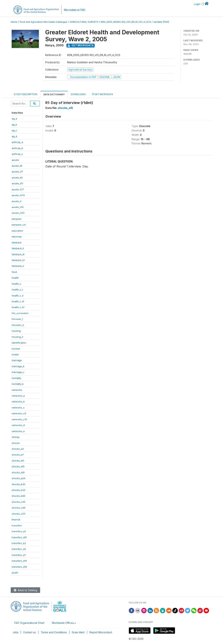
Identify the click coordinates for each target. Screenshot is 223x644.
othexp (16, 437)
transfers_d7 (19, 555)
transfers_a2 (19, 531)
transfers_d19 (19, 567)
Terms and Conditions (54, 632)
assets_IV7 (18, 189)
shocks (16, 443)
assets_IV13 (18, 195)
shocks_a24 (18, 478)
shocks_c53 (18, 514)
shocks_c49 (18, 508)
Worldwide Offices (63, 623)
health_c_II (18, 296)
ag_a (14, 119)
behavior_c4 (19, 225)
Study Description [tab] (26, 94)
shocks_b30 (18, 484)
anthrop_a (17, 142)
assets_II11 (17, 183)
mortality (16, 378)
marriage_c (18, 372)
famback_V (18, 266)
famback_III (18, 254)
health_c (16, 284)
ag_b (14, 125)
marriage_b (18, 366)
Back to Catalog (25, 590)
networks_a (18, 396)
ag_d (14, 136)
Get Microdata (81, 45)
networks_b (18, 402)
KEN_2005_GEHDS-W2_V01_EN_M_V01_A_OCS (126, 22)
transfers (17, 525)
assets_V (17, 201)
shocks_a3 (18, 449)
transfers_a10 (19, 537)
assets (15, 160)
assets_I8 (17, 166)
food (14, 272)
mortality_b (18, 384)
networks (17, 390)
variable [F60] (161, 22)
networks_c (18, 408)
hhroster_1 (17, 319)
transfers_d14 (19, 561)
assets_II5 (17, 178)
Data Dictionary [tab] (54, 94)
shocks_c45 (18, 502)
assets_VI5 (18, 207)
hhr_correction (20, 313)
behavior (17, 219)
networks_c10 (19, 419)
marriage (17, 360)
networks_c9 (19, 413)
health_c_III (18, 301)
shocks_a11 (18, 461)
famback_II (18, 248)
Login (197, 4)
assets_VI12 (18, 213)
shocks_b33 (18, 490)
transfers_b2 (19, 543)
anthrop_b (17, 148)
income (16, 349)
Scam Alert (78, 632)
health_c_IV (18, 307)
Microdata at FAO (75, 10)
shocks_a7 (18, 455)
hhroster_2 (18, 325)
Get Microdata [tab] (102, 94)
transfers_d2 (19, 549)
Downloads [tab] (78, 94)
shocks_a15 (18, 466)
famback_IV (18, 260)
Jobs (16, 632)
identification (19, 343)
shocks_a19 (18, 472)
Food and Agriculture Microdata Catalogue (43, 22)
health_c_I (17, 290)
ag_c (14, 130)
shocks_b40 (18, 496)
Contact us (29, 632)
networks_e (18, 431)
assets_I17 (17, 172)
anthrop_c (17, 154)
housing (16, 331)
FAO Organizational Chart (29, 623)
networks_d (18, 425)
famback (17, 242)
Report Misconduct (101, 632)
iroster (15, 354)
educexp (17, 236)
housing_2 (17, 337)
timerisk (16, 519)
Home (14, 22)
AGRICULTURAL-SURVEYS (84, 22)
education (17, 231)
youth (15, 573)
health (15, 278)
